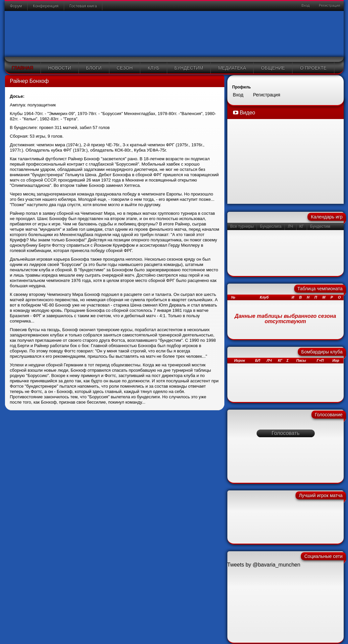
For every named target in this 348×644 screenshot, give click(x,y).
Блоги (94, 68)
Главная (23, 68)
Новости (60, 68)
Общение (273, 68)
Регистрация (329, 5)
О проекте (313, 68)
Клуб (153, 68)
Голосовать (286, 433)
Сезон (125, 68)
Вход (305, 5)
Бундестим (189, 68)
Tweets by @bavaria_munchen (264, 565)
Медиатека (232, 68)
